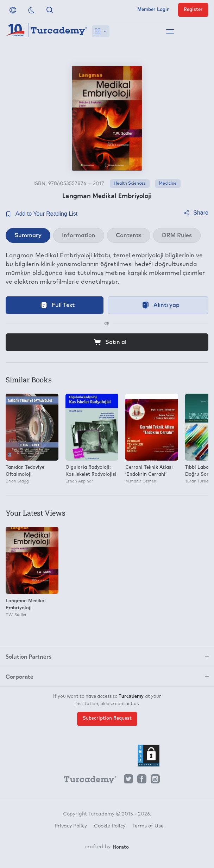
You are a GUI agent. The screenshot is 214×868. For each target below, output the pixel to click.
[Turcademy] (87, 781)
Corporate (20, 676)
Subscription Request (107, 718)
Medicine (168, 184)
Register (193, 10)
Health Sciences (130, 184)
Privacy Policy (71, 826)
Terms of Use (148, 826)
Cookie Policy (110, 826)
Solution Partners (29, 656)
